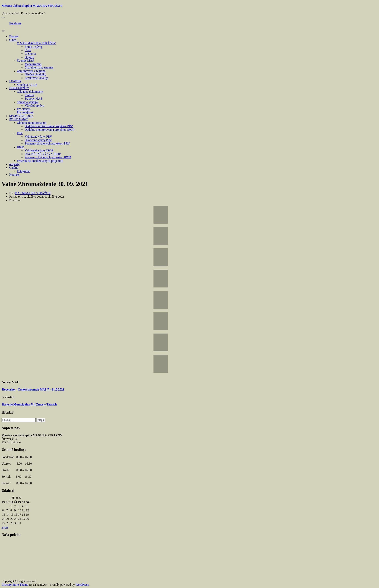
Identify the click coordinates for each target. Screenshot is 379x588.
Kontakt (14, 175)
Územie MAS (25, 61)
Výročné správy (34, 105)
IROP (20, 147)
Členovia (30, 54)
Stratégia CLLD (27, 85)
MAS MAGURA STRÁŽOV (33, 193)
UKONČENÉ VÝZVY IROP (43, 154)
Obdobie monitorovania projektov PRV (49, 126)
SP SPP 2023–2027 (21, 116)
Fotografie (23, 171)
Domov (14, 36)
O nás (13, 40)
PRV (20, 133)
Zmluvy (29, 95)
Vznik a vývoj (33, 47)
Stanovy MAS (33, 99)
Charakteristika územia (39, 67)
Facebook (15, 23)
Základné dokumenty (30, 92)
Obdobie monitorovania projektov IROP (49, 130)
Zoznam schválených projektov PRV (47, 143)
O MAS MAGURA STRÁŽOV (36, 43)
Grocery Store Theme (15, 585)
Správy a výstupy (28, 102)
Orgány (29, 57)
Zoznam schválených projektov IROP (48, 157)
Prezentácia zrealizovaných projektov (40, 161)
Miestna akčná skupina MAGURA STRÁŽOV (32, 6)
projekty (14, 164)
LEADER (15, 81)
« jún (5, 527)
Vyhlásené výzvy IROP (39, 150)
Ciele (28, 50)
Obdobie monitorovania (32, 123)
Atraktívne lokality (36, 78)
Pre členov (23, 109)
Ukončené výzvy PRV (38, 140)
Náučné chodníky (35, 74)
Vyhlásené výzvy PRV (38, 137)
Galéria (14, 168)
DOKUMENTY (19, 88)
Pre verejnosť (25, 112)
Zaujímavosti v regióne (31, 71)
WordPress (82, 585)
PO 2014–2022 (18, 119)
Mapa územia (33, 64)
